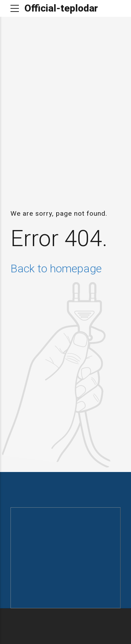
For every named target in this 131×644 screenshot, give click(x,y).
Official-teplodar (61, 8)
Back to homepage (56, 269)
